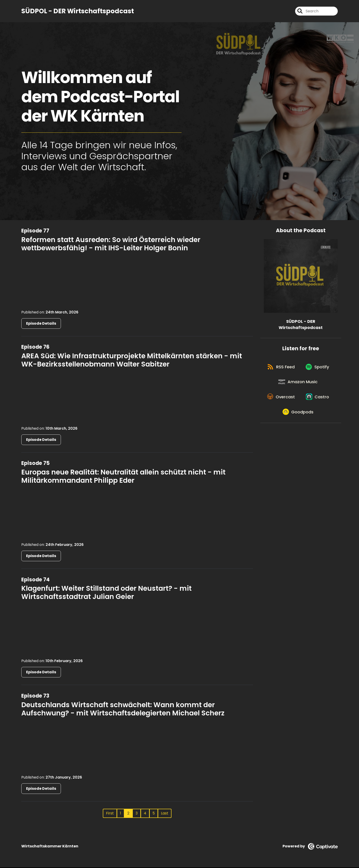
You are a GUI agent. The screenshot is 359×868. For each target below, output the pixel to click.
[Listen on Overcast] (298, 417)
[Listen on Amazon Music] (298, 401)
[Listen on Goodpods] (298, 450)
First (110, 814)
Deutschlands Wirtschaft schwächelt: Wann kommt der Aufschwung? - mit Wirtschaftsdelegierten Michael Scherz (123, 709)
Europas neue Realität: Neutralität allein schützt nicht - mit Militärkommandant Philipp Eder (123, 477)
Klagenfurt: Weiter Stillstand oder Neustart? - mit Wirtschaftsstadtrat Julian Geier (106, 593)
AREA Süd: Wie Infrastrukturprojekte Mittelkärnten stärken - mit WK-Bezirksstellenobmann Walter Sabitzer (132, 361)
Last (165, 814)
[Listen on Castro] (298, 434)
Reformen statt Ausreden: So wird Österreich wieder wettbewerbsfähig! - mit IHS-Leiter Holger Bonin (111, 244)
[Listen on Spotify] (298, 384)
